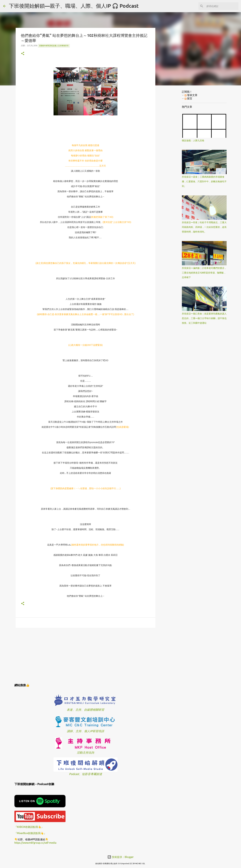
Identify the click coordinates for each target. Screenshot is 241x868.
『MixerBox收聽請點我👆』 (30, 833)
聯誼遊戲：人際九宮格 (193, 141)
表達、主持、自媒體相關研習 (86, 710)
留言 (188, 98)
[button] (23, 54)
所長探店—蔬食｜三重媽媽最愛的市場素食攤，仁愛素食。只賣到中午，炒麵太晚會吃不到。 (204, 181)
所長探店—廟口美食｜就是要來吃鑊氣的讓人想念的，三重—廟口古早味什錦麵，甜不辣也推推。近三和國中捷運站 (204, 318)
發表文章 (191, 95)
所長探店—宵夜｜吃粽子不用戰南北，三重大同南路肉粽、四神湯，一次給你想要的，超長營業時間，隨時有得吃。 (204, 227)
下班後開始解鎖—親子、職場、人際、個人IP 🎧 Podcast (74, 6)
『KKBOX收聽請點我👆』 (29, 827)
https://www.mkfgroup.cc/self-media (35, 843)
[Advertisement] (86, 655)
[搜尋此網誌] (222, 6)
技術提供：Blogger (120, 857)
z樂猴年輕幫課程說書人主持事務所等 (54, 46)
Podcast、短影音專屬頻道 (86, 774)
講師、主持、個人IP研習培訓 (86, 731)
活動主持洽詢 (86, 753)
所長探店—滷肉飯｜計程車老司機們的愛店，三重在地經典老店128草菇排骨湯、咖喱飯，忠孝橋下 (204, 273)
